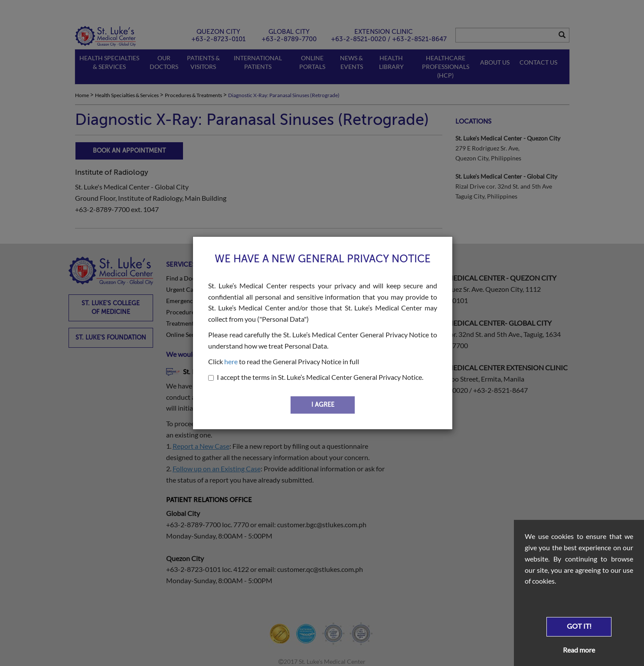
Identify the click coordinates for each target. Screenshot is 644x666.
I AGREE (323, 405)
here (231, 361)
